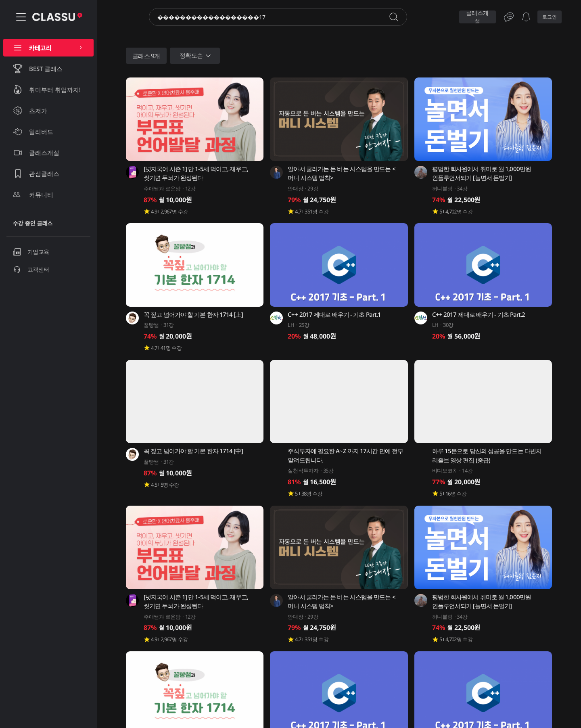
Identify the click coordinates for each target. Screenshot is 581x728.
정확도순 (196, 56)
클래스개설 (477, 17)
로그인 (550, 17)
